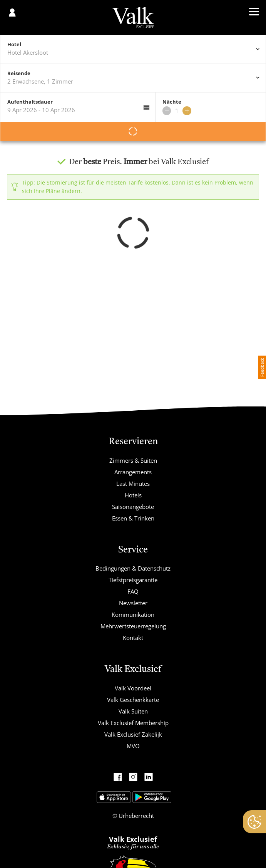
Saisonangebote (133, 507)
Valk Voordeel (133, 688)
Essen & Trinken (133, 518)
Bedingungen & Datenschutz (133, 568)
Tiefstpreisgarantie (133, 580)
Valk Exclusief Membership (133, 723)
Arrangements (133, 472)
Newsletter (133, 603)
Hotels (133, 495)
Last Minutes (133, 484)
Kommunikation (133, 614)
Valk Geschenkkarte (133, 700)
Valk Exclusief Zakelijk (133, 734)
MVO (133, 746)
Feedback (262, 367)
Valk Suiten (133, 711)
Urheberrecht (136, 816)
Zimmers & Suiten (133, 460)
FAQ (133, 591)
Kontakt (133, 638)
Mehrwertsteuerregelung (133, 626)
